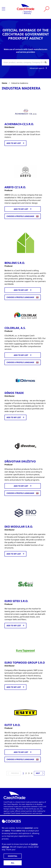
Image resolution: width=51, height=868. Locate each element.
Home (4, 83)
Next (38, 773)
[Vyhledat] (46, 9)
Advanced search (39, 68)
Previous (15, 773)
